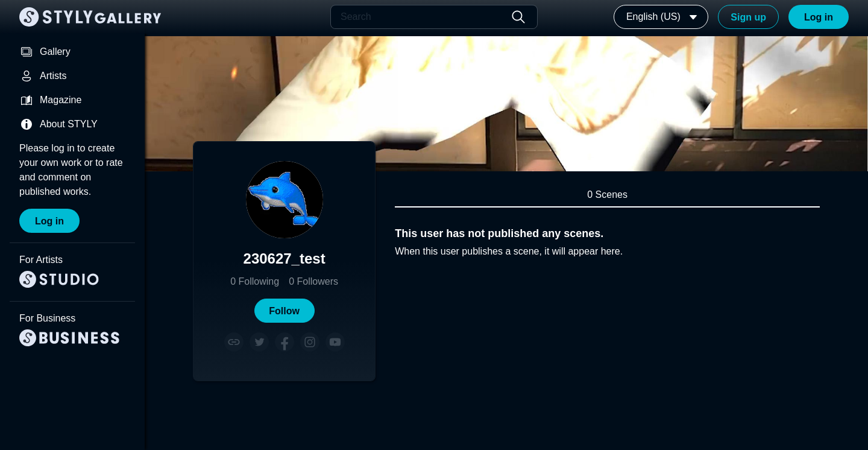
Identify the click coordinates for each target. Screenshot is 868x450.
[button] (285, 311)
